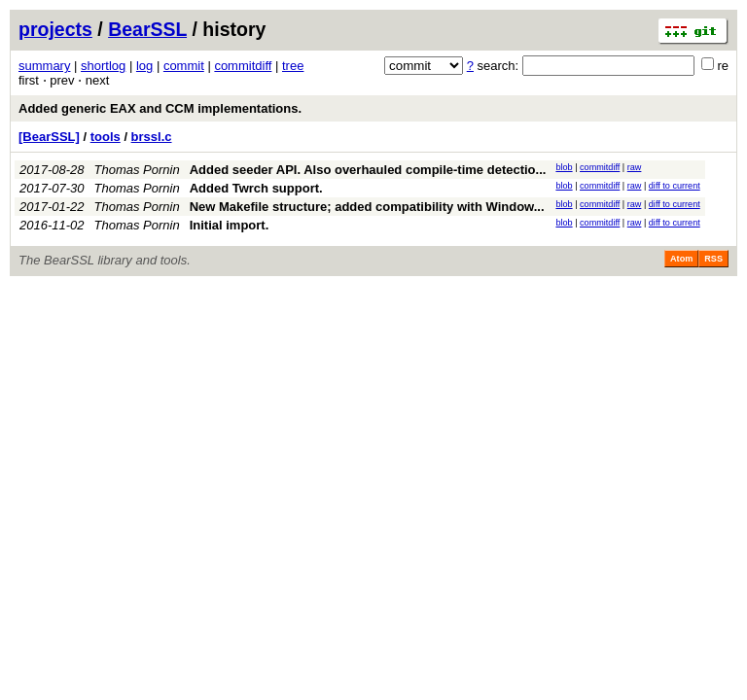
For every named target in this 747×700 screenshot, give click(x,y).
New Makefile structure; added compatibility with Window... (367, 207)
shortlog (103, 66)
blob (564, 167)
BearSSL (147, 29)
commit (184, 66)
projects (55, 29)
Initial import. (230, 225)
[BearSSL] (49, 137)
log (144, 66)
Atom (681, 259)
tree (293, 66)
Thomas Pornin (137, 170)
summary (44, 66)
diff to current (675, 186)
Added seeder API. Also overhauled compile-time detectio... (368, 170)
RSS (713, 259)
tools (106, 137)
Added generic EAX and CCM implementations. (160, 108)
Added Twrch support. (256, 188)
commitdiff (243, 66)
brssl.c (152, 137)
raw (635, 167)
